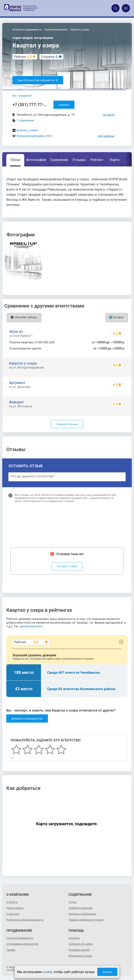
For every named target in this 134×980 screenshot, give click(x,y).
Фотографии (36, 160)
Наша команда (15, 908)
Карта (115, 160)
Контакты (74, 938)
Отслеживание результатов (22, 944)
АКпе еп (16, 332)
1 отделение (25, 120)
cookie (47, 972)
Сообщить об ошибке (81, 944)
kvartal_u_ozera (27, 130)
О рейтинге (13, 914)
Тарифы (11, 950)
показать (64, 105)
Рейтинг (97, 160)
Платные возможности (20, 938)
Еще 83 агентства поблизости (38, 80)
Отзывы (79, 160)
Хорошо (107, 972)
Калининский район (31, 136)
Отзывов (49, 57)
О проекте (12, 902)
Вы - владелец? (22, 96)
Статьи (73, 902)
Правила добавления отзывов (86, 920)
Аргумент (17, 383)
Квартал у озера (23, 363)
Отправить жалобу (79, 950)
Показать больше (67, 424)
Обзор (15, 160)
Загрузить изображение (82, 914)
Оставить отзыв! (67, 566)
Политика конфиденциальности (25, 920)
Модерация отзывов (80, 956)
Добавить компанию (80, 908)
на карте (109, 115)
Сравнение (59, 160)
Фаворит (17, 402)
